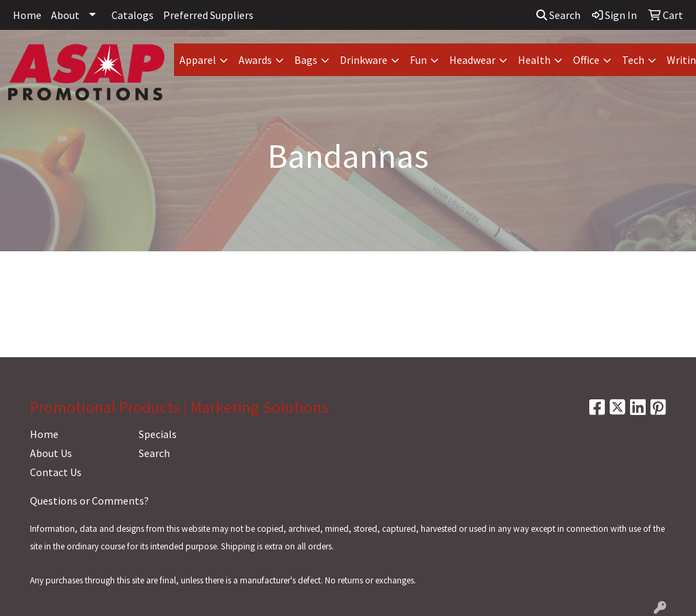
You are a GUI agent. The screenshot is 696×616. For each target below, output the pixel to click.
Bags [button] (306, 60)
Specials (158, 434)
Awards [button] (255, 60)
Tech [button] (633, 60)
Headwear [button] (472, 60)
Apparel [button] (198, 60)
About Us (51, 453)
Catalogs (133, 15)
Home (27, 15)
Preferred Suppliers (208, 15)
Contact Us (56, 472)
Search (558, 15)
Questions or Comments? (89, 501)
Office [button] (586, 60)
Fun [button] (418, 60)
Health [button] (534, 60)
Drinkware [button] (364, 60)
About (65, 15)
